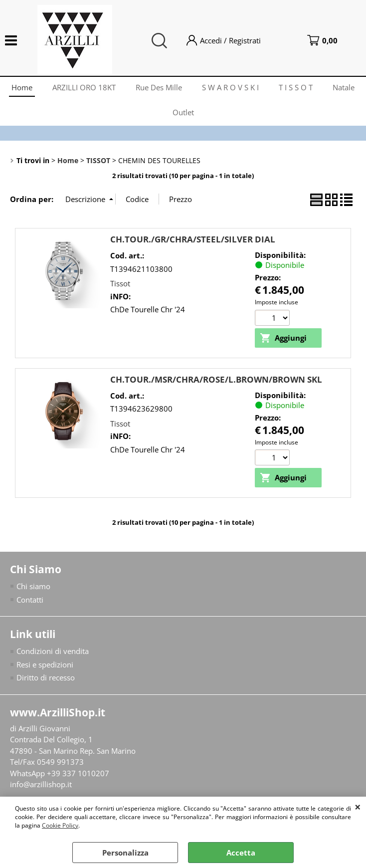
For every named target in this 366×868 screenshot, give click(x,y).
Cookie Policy (60, 825)
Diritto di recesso (46, 677)
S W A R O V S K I (230, 87)
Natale (344, 87)
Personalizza (125, 853)
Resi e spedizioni (45, 664)
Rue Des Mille (159, 87)
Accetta (241, 853)
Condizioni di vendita (53, 651)
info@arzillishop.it (41, 784)
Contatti (30, 600)
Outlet (183, 112)
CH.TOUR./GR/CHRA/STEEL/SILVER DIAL (193, 239)
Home (22, 87)
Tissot (120, 283)
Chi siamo (33, 586)
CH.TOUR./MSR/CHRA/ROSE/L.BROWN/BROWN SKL (216, 379)
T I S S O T (296, 87)
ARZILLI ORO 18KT (84, 87)
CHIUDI (358, 807)
